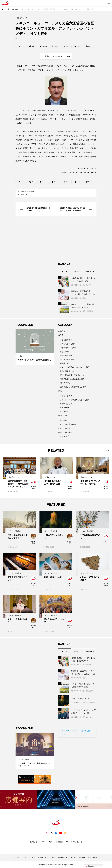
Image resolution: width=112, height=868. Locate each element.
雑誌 (84, 298)
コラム (61, 335)
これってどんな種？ (68, 344)
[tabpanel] (35, 347)
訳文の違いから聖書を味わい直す (73, 387)
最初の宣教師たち (67, 371)
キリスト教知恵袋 (67, 359)
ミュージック (65, 412)
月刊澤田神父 (65, 408)
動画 (60, 391)
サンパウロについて (22, 858)
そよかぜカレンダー (68, 348)
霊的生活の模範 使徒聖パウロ (72, 375)
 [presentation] (107, 451)
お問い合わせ (93, 858)
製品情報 (63, 420)
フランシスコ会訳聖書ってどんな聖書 (75, 400)
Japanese (90, 866)
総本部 (73, 858)
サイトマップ (63, 436)
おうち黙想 (64, 352)
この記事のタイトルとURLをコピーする (56, 56)
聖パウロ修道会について (40, 858)
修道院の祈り (87, 285)
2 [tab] (35, 351)
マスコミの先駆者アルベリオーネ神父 (75, 367)
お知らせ (62, 331)
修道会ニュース (25, 194)
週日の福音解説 (88, 311)
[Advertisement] (56, 237)
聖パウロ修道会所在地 (60, 858)
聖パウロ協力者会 (65, 432)
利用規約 (82, 858)
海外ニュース (87, 717)
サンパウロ (63, 416)
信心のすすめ (65, 383)
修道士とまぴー (66, 404)
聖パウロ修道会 (30, 191)
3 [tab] (37, 351)
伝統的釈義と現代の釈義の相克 (72, 379)
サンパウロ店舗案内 (68, 424)
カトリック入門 (66, 396)
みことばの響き (66, 340)
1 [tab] (33, 351)
